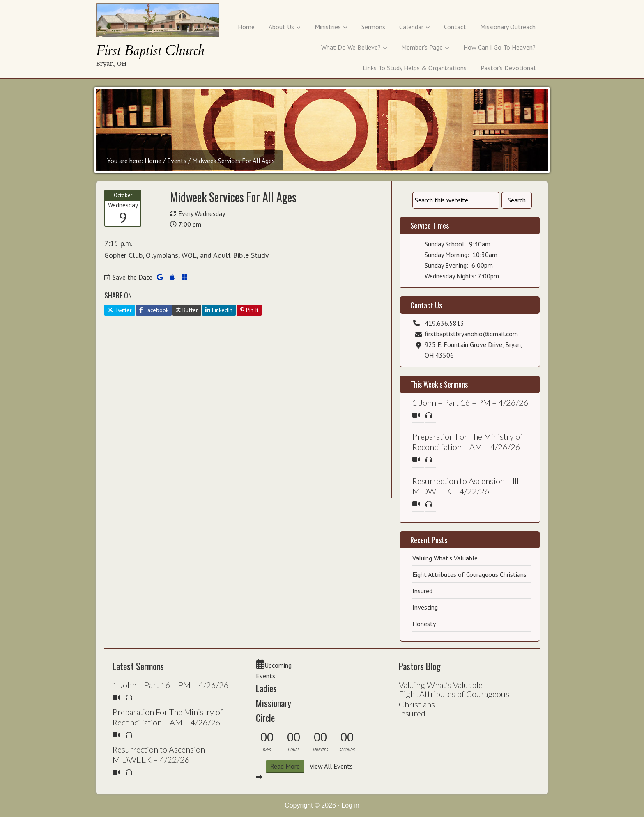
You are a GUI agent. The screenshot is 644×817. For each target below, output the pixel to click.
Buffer (187, 310)
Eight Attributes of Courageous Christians (469, 574)
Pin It (249, 310)
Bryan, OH (111, 63)
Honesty (424, 624)
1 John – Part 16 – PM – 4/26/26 (470, 402)
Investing (425, 607)
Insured (422, 591)
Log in (350, 805)
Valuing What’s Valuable (445, 558)
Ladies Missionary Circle (274, 703)
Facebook (154, 310)
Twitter (120, 310)
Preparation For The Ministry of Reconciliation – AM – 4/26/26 (468, 442)
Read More (285, 766)
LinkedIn (219, 310)
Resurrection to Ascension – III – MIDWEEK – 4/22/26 (469, 486)
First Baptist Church (150, 51)
